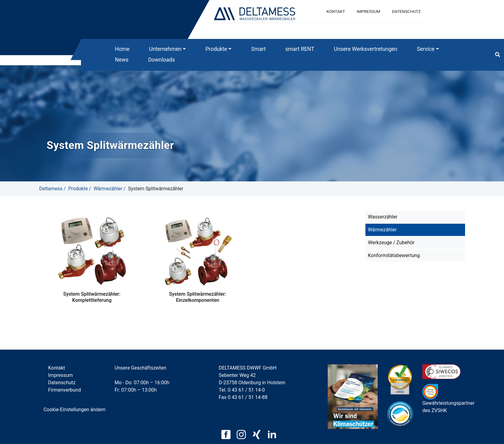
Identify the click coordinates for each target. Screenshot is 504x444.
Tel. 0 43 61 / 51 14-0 (242, 390)
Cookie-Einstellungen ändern (74, 410)
